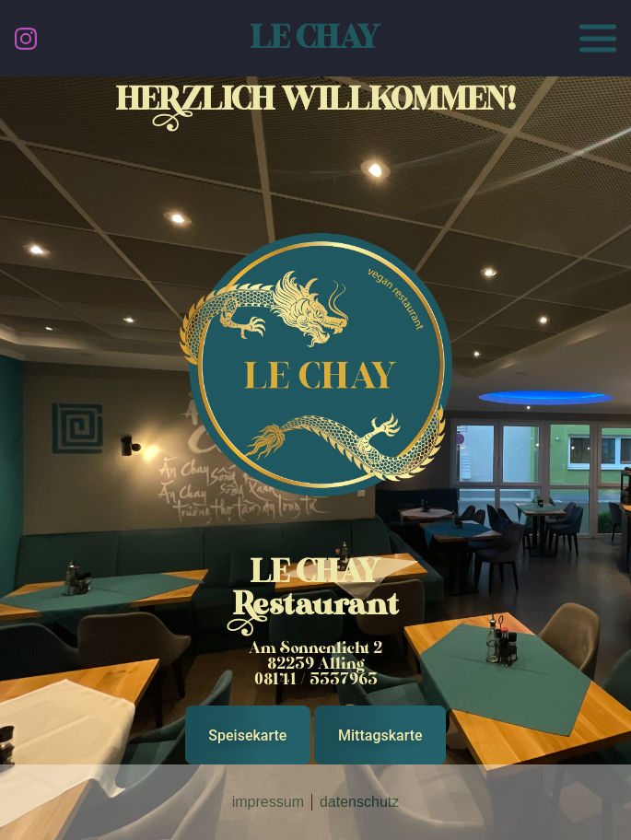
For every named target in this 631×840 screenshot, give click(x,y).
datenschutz (359, 802)
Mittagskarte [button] (380, 735)
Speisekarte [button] (247, 735)
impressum (268, 802)
